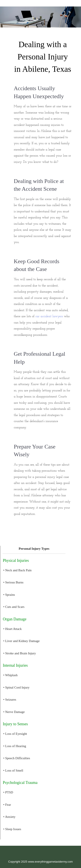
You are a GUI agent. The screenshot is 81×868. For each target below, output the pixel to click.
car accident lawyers (49, 316)
